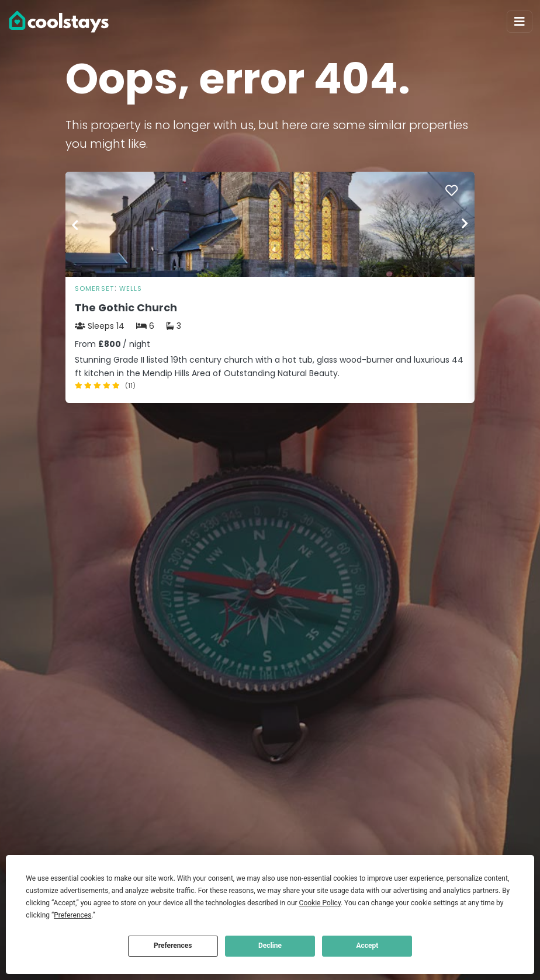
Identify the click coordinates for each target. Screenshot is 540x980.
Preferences (173, 946)
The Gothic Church (126, 308)
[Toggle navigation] (520, 22)
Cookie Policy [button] (320, 903)
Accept (367, 946)
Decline (270, 946)
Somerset (94, 289)
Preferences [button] (72, 915)
